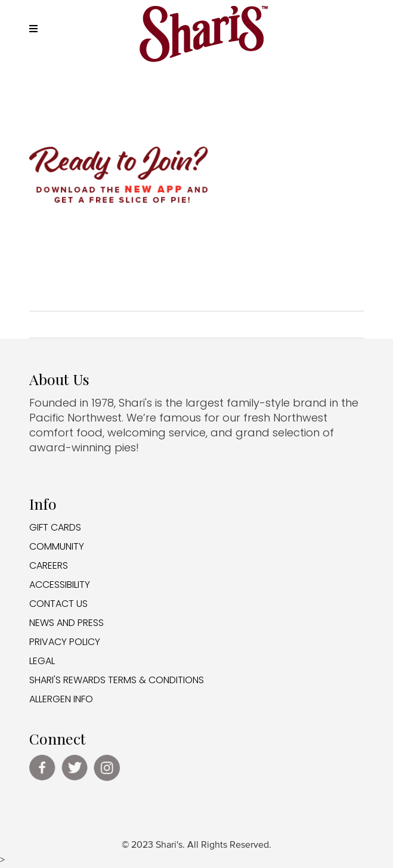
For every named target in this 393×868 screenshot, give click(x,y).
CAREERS (49, 565)
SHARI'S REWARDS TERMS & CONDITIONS (117, 680)
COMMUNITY (57, 546)
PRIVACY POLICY (65, 642)
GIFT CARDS (55, 527)
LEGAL (42, 661)
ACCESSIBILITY (60, 585)
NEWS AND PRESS (66, 623)
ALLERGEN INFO (61, 699)
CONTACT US (58, 604)
